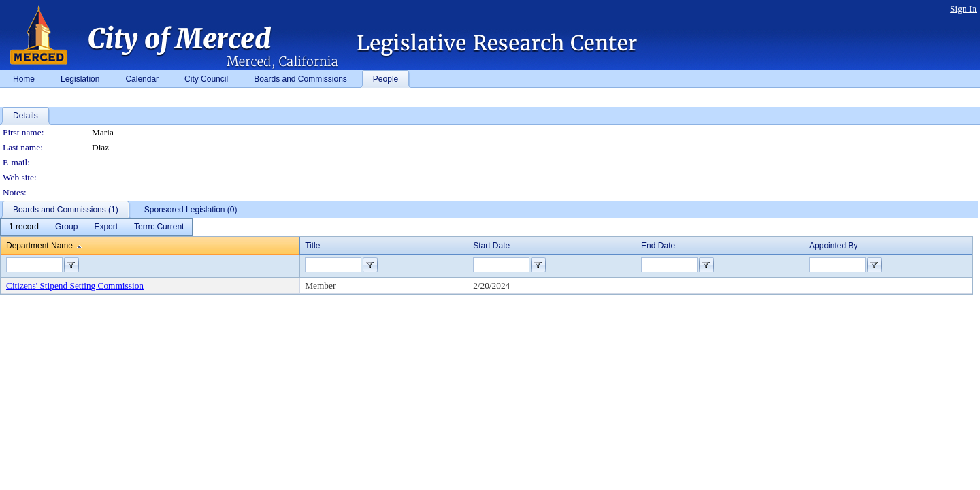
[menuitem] (24, 227)
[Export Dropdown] (106, 227)
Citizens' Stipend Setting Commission (75, 285)
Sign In (963, 9)
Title (312, 246)
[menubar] (96, 227)
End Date (658, 246)
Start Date (491, 246)
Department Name (39, 246)
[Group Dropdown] (66, 227)
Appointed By (833, 246)
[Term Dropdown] (159, 227)
